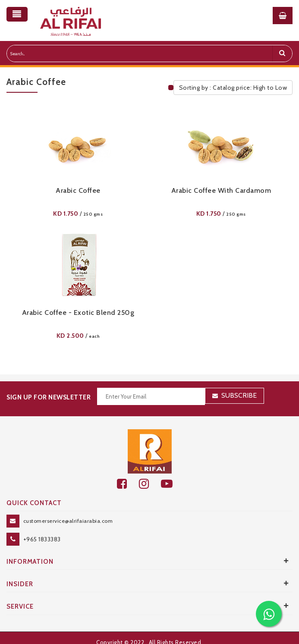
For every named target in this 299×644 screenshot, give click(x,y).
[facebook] (128, 484)
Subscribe (239, 395)
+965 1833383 (42, 539)
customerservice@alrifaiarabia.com (68, 521)
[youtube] (172, 484)
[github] (150, 484)
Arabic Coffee (78, 190)
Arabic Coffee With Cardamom (221, 190)
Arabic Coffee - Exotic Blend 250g (78, 313)
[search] (282, 53)
